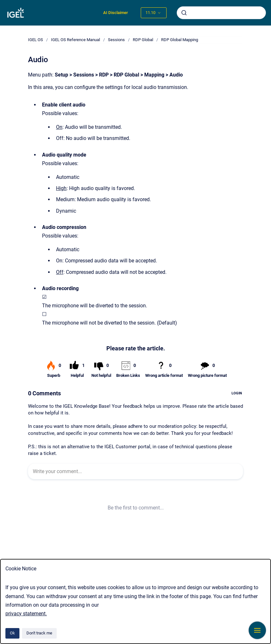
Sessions (116, 40)
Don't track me (39, 633)
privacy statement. (26, 614)
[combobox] (221, 13)
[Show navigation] (257, 630)
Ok (12, 633)
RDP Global (143, 40)
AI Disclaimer (116, 13)
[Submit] (184, 13)
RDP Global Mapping (180, 40)
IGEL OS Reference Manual (75, 40)
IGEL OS (36, 40)
